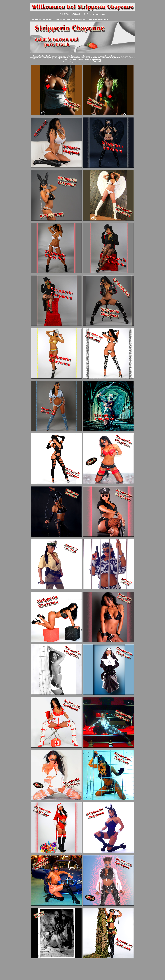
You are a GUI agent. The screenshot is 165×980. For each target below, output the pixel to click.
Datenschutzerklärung (98, 19)
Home (36, 19)
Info (84, 19)
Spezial (78, 19)
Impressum (68, 19)
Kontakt (51, 19)
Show (58, 19)
